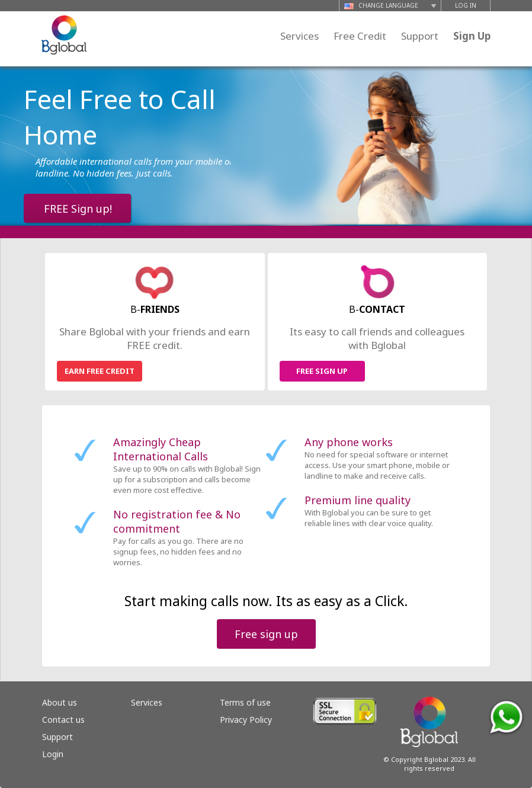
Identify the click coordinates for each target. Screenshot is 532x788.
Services (299, 36)
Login (53, 754)
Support (420, 36)
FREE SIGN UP (322, 371)
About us (60, 702)
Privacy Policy (246, 720)
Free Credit (360, 36)
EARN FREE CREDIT (100, 371)
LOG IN (466, 5)
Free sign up (266, 634)
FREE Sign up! (78, 209)
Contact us (63, 720)
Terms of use (245, 702)
